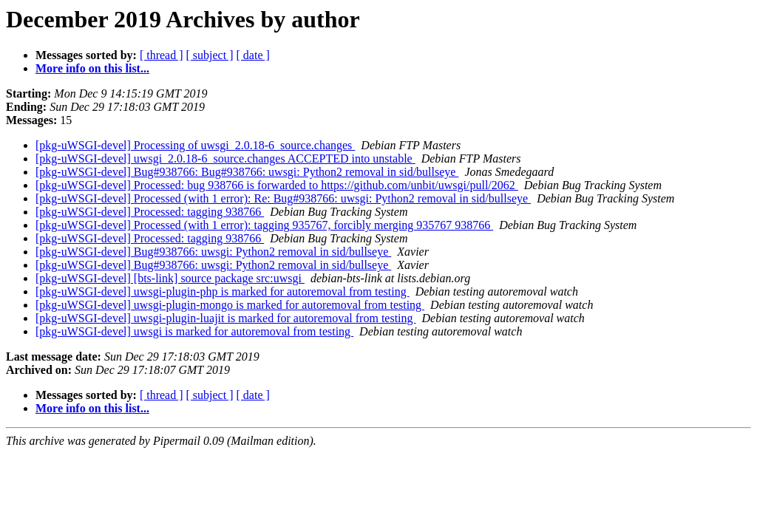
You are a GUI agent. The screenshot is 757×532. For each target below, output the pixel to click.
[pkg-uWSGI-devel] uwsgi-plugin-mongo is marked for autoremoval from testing (230, 305)
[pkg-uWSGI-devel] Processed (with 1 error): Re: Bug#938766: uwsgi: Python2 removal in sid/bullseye (283, 198)
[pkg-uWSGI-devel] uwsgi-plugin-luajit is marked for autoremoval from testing (226, 318)
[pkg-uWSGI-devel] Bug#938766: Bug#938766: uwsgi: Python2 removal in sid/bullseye (247, 172)
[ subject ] (210, 55)
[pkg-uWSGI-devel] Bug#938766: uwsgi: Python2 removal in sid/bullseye (213, 252)
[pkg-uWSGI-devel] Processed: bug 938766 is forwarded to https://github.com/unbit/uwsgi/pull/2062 (277, 185)
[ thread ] (162, 55)
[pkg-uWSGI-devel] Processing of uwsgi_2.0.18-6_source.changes (195, 145)
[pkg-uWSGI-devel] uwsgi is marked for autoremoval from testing (194, 331)
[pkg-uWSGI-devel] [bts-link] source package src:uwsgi (170, 278)
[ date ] (253, 55)
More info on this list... (92, 68)
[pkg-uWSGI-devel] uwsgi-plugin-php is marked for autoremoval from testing (223, 291)
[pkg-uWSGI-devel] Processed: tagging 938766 (150, 212)
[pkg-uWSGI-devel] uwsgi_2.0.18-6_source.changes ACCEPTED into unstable (225, 158)
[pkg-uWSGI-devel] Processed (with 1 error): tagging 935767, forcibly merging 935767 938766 (264, 225)
